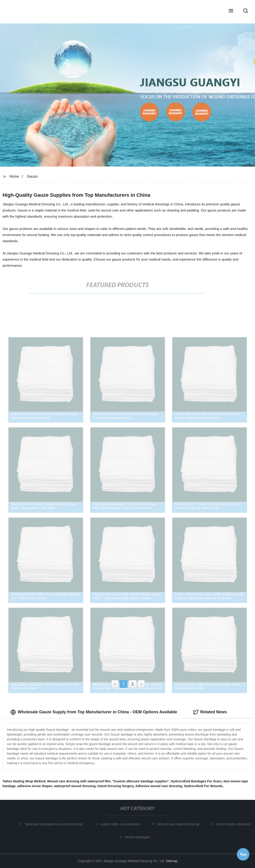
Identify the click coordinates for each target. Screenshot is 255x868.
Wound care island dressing (180, 824)
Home (14, 176)
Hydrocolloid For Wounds (203, 786)
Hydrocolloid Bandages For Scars (196, 781)
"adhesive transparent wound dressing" (55, 824)
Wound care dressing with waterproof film (79, 781)
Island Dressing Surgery (115, 786)
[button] (231, 11)
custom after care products (122, 824)
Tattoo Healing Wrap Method (24, 781)
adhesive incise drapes (35, 786)
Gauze (32, 176)
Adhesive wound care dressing (159, 786)
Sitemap (172, 861)
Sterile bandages (139, 837)
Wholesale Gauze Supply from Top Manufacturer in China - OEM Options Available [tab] (94, 712)
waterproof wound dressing (75, 786)
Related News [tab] (210, 712)
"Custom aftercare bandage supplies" (141, 781)
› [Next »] (141, 684)
